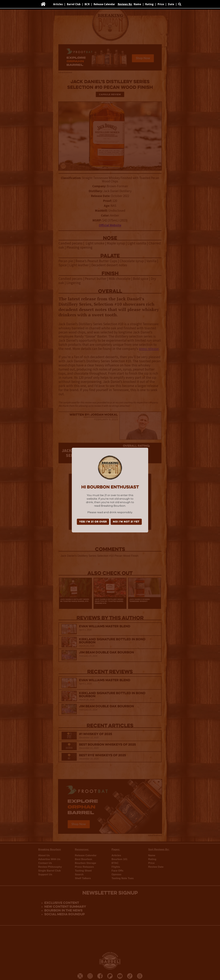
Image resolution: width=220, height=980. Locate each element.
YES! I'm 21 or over (93, 522)
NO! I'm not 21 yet (126, 522)
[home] (43, 4)
